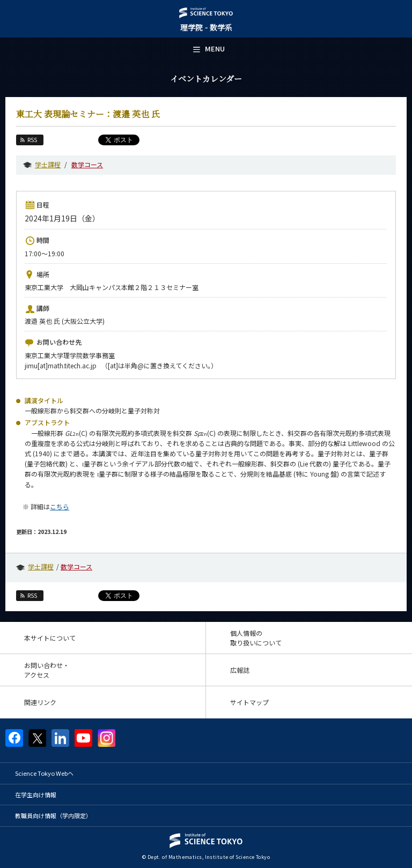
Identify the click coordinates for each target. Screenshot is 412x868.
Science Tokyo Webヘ (44, 773)
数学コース (87, 164)
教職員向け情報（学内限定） (53, 815)
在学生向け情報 (36, 795)
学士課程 (48, 164)
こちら (60, 506)
